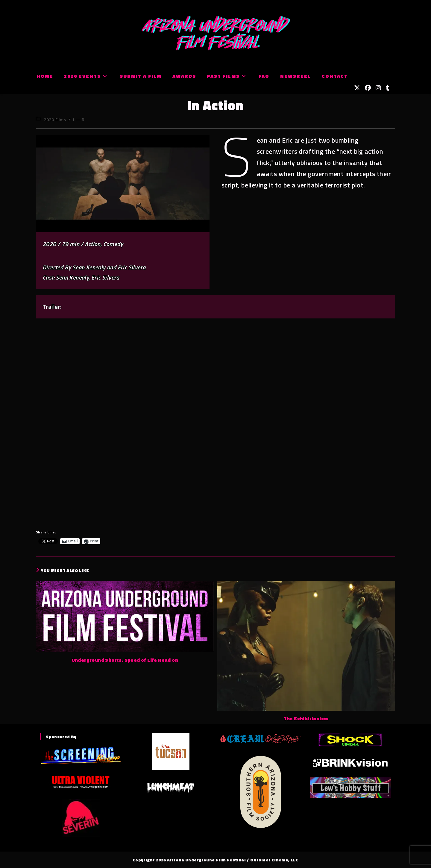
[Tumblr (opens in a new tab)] (388, 88)
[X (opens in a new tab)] (357, 88)
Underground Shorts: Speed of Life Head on (125, 660)
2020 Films (55, 119)
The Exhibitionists (306, 718)
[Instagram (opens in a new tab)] (378, 88)
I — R (79, 119)
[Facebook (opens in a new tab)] (368, 88)
